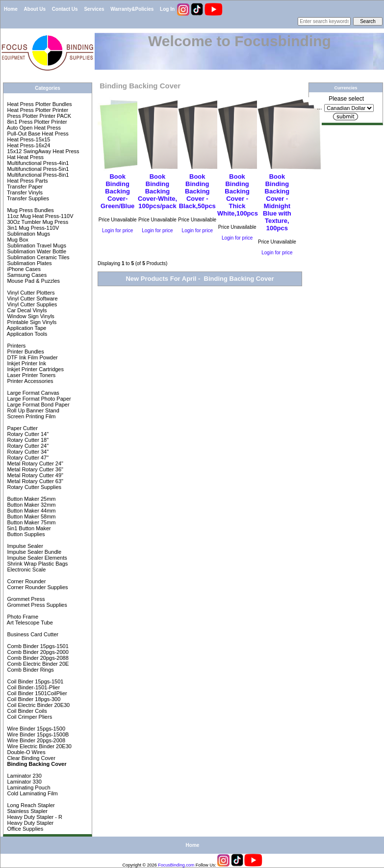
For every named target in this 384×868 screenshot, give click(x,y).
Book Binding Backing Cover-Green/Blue (117, 191)
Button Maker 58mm (30, 516)
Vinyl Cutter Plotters (30, 293)
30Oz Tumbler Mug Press (37, 222)
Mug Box (17, 240)
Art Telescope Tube (29, 623)
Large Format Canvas (32, 393)
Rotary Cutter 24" (27, 446)
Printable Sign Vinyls (31, 322)
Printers (15, 346)
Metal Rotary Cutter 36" (34, 469)
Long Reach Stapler (30, 805)
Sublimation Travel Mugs (36, 245)
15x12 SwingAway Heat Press (42, 151)
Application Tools (26, 334)
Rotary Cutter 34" (27, 452)
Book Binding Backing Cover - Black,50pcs (197, 191)
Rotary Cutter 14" (27, 434)
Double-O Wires (25, 752)
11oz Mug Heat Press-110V (39, 216)
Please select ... (341, 103)
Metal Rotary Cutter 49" (34, 475)
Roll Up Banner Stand (32, 410)
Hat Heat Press (25, 157)
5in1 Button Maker (28, 528)
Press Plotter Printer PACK (38, 116)
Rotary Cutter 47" (27, 458)
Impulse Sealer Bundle (33, 552)
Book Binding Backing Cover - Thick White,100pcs (238, 195)
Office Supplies (24, 829)
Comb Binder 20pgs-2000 (37, 652)
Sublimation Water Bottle (36, 251)
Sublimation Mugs (28, 234)
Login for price (117, 231)
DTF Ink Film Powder (31, 357)
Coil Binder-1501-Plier (33, 687)
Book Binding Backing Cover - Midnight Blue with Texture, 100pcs (277, 202)
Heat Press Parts (26, 181)
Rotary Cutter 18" (27, 440)
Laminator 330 (23, 782)
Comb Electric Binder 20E (37, 664)
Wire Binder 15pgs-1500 (35, 729)
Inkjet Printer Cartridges (35, 369)
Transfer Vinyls (24, 192)
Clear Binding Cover (30, 758)
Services (94, 9)
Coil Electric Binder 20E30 (38, 705)
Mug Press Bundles (29, 210)
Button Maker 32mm (30, 505)
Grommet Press (25, 599)
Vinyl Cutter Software (31, 298)
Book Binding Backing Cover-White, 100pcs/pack (157, 191)
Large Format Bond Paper (37, 405)
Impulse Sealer (24, 546)
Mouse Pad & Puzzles (33, 281)
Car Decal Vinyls (26, 310)
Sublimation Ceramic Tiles (37, 257)
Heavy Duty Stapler (29, 823)
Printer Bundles (25, 352)
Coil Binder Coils (26, 711)
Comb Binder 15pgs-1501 (37, 646)
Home (11, 9)
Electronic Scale (26, 570)
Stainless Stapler (26, 811)
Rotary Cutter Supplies (33, 487)
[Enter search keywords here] (324, 21)
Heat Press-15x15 (28, 139)
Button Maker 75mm (30, 522)
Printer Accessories (29, 381)
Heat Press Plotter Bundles (38, 104)
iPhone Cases (23, 269)
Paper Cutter (21, 428)
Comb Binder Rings (29, 670)
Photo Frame (22, 617)
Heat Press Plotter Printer (37, 110)
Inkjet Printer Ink (26, 363)
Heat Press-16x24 (28, 145)
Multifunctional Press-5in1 (37, 169)
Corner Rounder (26, 581)
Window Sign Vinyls (30, 316)
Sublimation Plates (28, 263)
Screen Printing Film (30, 416)
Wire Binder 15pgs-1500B (37, 734)
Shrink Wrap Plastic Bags (37, 564)
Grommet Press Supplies (36, 605)
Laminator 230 (23, 776)
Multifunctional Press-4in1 (37, 163)
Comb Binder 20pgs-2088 (37, 658)
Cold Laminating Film (31, 793)
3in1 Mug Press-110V (32, 228)
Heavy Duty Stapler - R (34, 817)
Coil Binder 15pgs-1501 (34, 681)
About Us (35, 9)
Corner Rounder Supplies (37, 587)
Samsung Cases (26, 275)
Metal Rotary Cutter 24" (34, 463)
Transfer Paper (24, 187)
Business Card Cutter (32, 634)
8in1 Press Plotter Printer (36, 122)
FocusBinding (171, 865)
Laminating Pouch (28, 787)
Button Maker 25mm (30, 499)
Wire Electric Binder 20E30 (38, 746)
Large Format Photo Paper (38, 399)
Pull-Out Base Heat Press (37, 134)
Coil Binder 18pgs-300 (33, 699)
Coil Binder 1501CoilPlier (36, 693)
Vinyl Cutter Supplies (31, 304)
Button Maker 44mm (30, 511)
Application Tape (26, 328)
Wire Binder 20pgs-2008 (35, 740)
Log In (167, 9)
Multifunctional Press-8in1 (37, 175)
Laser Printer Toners (30, 375)
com (190, 865)
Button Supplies (25, 534)
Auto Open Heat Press (33, 128)
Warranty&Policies (132, 9)
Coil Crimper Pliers (29, 717)
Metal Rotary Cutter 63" (34, 481)
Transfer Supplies (27, 198)
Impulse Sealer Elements (36, 558)
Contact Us (65, 9)
